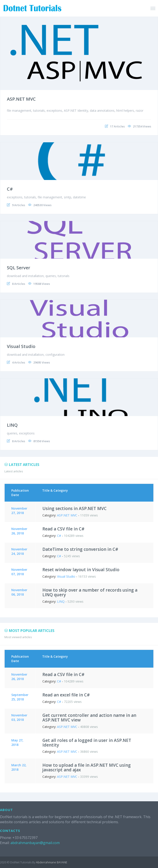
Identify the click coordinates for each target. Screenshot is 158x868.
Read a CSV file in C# (63, 529)
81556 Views (42, 441)
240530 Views (42, 205)
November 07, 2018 (19, 572)
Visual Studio (21, 346)
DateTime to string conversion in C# (80, 549)
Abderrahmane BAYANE (52, 862)
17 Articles (117, 126)
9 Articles (19, 205)
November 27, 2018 (19, 511)
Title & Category (55, 490)
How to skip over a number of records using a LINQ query (90, 592)
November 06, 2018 (19, 592)
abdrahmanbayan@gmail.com (35, 843)
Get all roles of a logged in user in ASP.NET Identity (87, 743)
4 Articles (19, 362)
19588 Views (42, 284)
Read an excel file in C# (66, 695)
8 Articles (19, 284)
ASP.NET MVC (21, 99)
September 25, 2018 (20, 697)
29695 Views (42, 362)
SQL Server (19, 268)
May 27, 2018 (17, 742)
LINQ (12, 425)
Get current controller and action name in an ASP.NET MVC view (89, 718)
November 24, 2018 (19, 551)
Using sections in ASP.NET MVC (74, 508)
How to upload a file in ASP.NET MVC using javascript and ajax (87, 767)
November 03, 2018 (19, 717)
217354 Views (142, 126)
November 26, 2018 (19, 531)
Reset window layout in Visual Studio (81, 570)
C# (10, 189)
